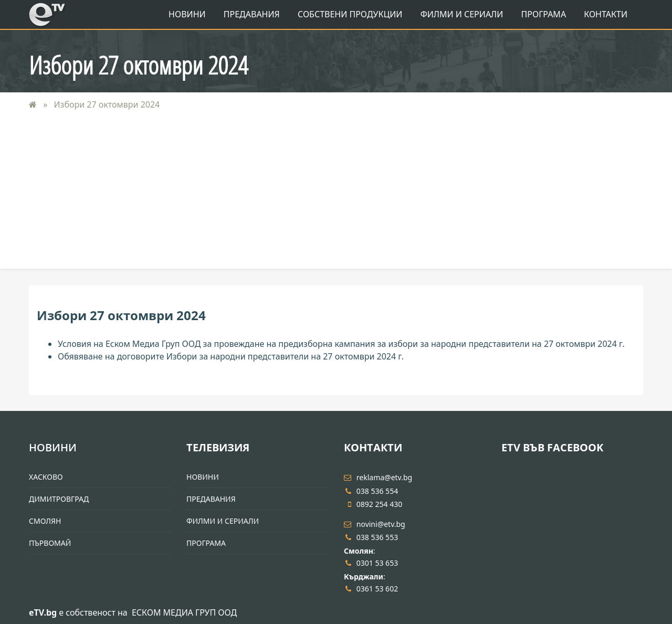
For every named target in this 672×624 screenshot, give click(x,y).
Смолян (45, 521)
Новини (187, 14)
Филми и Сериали (462, 14)
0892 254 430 (373, 504)
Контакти (606, 14)
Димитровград (59, 499)
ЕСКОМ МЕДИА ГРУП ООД (184, 612)
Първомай (50, 543)
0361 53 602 (371, 589)
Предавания (252, 14)
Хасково (46, 477)
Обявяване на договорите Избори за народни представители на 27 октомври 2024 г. (231, 356)
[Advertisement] (336, 195)
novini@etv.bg (375, 524)
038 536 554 (371, 491)
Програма (544, 14)
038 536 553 (371, 537)
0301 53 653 (371, 563)
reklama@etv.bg (378, 477)
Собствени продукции (350, 14)
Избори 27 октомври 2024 (106, 104)
